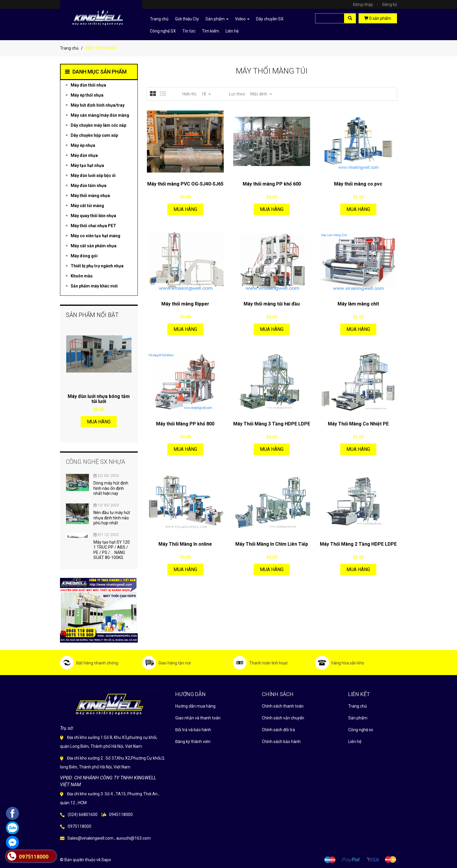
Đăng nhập (367, 4)
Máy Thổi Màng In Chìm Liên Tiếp (272, 544)
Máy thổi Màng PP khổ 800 (185, 424)
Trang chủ (358, 706)
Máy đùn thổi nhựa (88, 85)
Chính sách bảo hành (281, 742)
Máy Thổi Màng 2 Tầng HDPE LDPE (358, 544)
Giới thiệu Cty (187, 19)
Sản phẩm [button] (217, 19)
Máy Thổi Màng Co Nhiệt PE (358, 424)
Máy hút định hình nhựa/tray (98, 105)
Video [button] (242, 19)
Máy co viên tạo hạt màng (95, 236)
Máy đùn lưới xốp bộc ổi (93, 175)
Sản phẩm (358, 718)
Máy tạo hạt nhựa (87, 165)
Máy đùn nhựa (84, 155)
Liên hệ (232, 31)
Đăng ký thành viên (193, 742)
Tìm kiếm (210, 31)
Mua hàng (185, 209)
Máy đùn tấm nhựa (89, 186)
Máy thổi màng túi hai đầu (272, 304)
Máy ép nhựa (83, 145)
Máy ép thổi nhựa (87, 95)
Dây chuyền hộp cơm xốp (94, 135)
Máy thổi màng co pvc (358, 184)
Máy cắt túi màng (87, 206)
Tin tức (189, 31)
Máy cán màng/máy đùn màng (100, 115)
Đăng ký (390, 4)
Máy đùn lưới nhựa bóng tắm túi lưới (99, 399)
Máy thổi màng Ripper (185, 304)
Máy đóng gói (84, 256)
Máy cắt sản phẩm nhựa (94, 246)
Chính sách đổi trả (278, 730)
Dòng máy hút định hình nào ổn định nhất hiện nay (111, 488)
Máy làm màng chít (358, 304)
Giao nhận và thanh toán (198, 718)
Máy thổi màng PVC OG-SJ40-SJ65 (185, 184)
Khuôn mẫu (82, 276)
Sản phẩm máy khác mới (94, 286)
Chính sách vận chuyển (283, 718)
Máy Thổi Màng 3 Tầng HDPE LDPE (272, 424)
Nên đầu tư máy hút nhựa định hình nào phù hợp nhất (112, 518)
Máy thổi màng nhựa (90, 196)
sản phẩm (378, 18)
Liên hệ (355, 742)
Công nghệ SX (163, 31)
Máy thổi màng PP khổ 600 (272, 184)
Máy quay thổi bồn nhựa (93, 216)
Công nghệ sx (361, 730)
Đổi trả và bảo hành (193, 730)
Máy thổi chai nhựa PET (93, 226)
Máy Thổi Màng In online (185, 544)
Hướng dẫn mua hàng (195, 706)
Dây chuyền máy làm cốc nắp (98, 125)
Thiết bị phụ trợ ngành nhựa (97, 266)
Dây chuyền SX (270, 19)
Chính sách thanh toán (283, 706)
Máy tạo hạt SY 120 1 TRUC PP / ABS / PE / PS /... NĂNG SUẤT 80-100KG (112, 550)
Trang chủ (159, 19)
